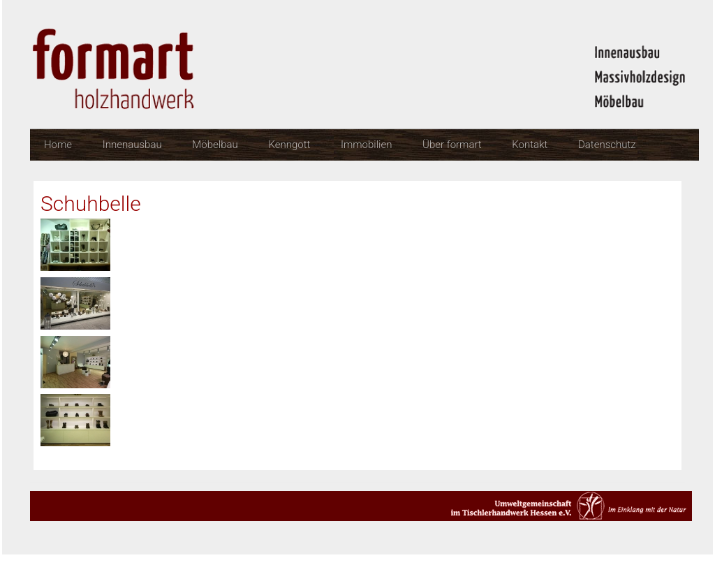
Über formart (452, 145)
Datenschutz (607, 145)
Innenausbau (132, 145)
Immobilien (366, 145)
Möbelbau (215, 145)
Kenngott (289, 145)
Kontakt (530, 145)
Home (58, 145)
